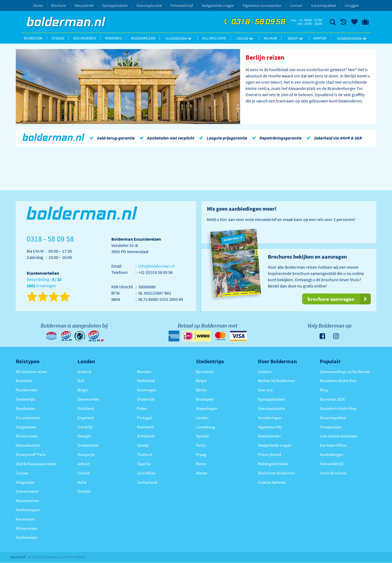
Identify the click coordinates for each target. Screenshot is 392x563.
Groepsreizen (331, 427)
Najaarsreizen (27, 500)
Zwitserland (147, 482)
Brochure (59, 5)
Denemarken (88, 399)
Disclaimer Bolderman (277, 473)
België (83, 390)
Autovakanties (28, 445)
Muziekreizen (143, 38)
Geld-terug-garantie (111, 138)
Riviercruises (27, 436)
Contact (296, 5)
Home (38, 5)
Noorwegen (147, 390)
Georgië (84, 436)
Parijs (201, 445)
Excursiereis (85, 38)
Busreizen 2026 (332, 399)
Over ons (265, 390)
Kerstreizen (25, 519)
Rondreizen (25, 408)
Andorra (84, 372)
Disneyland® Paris (31, 454)
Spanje (143, 445)
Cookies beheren (272, 482)
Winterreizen (26, 528)
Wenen (202, 473)
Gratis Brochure (333, 473)
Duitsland (86, 408)
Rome (201, 464)
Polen (142, 408)
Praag (201, 454)
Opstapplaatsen (115, 5)
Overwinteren (27, 491)
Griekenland (88, 445)
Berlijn (202, 390)
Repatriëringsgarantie (276, 138)
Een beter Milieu (333, 445)
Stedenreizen (27, 537)
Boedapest (205, 399)
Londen (202, 418)
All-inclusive (214, 38)
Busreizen (33, 38)
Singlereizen (26, 427)
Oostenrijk (146, 399)
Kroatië (84, 491)
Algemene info (270, 427)
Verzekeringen (270, 418)
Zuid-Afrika (146, 473)
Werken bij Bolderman (276, 381)
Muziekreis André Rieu (338, 381)
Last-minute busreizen (339, 436)
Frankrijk (85, 427)
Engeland (86, 418)
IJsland (84, 473)
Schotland (146, 436)
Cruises (22, 473)
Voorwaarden (269, 436)
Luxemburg (206, 427)
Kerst (295, 38)
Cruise (245, 38)
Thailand (145, 454)
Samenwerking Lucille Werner (345, 372)
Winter (320, 38)
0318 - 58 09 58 (254, 22)
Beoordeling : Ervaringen (44, 283)
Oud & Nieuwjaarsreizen (36, 464)
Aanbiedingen (352, 38)
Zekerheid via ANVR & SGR (333, 138)
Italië (82, 482)
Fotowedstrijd (182, 5)
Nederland (146, 381)
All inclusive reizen (31, 372)
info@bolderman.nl (156, 266)
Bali (81, 381)
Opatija (202, 436)
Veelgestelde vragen (218, 5)
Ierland (84, 464)
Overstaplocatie (149, 5)
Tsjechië (144, 464)
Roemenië (145, 427)
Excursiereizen (28, 418)
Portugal (144, 418)
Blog (324, 390)
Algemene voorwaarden (262, 5)
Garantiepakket (324, 5)
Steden (58, 38)
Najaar (270, 38)
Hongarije (86, 454)
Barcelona (205, 372)
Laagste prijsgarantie (222, 138)
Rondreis (113, 38)
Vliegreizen (179, 38)
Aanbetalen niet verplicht (166, 138)
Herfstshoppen (28, 510)
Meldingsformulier (273, 464)
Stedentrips (25, 399)
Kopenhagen (207, 408)
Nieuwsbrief (84, 5)
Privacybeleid (269, 454)
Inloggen (352, 5)
